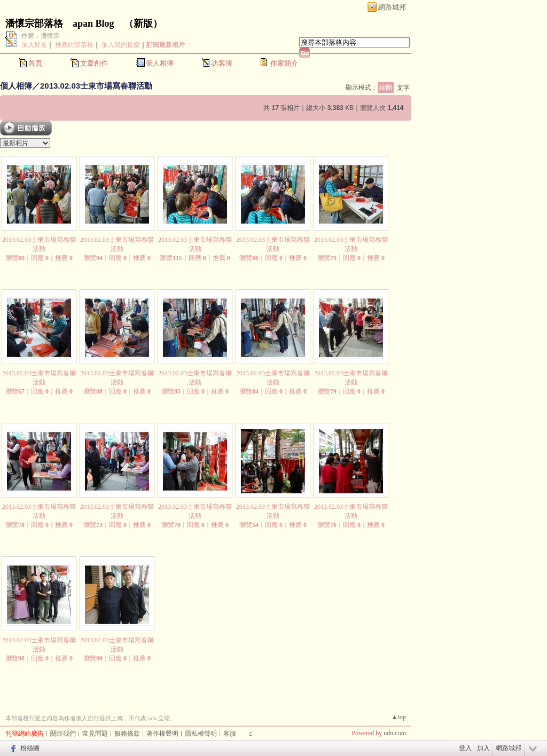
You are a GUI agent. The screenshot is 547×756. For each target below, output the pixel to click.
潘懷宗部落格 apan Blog (60, 23)
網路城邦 (392, 7)
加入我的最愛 (121, 45)
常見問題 (95, 734)
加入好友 (34, 45)
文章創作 (94, 63)
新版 (143, 23)
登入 (465, 748)
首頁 (35, 63)
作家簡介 (284, 63)
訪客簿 (222, 63)
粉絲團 (30, 748)
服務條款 (127, 734)
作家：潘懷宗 (41, 36)
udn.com (395, 733)
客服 (230, 734)
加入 (483, 748)
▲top (399, 717)
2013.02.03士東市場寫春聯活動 (96, 86)
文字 (403, 88)
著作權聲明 (162, 734)
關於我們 (63, 734)
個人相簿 (160, 63)
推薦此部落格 (74, 45)
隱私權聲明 (201, 734)
